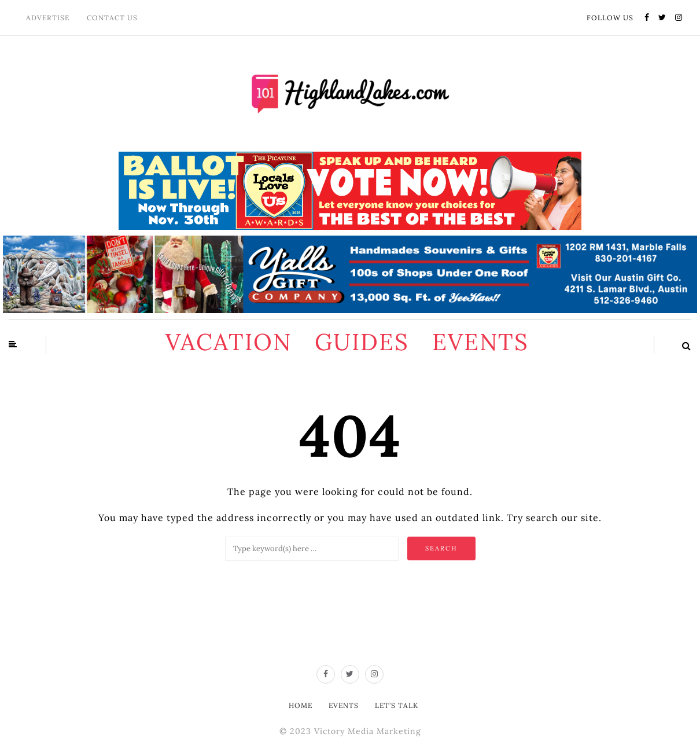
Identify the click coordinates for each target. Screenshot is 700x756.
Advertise (48, 18)
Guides (362, 342)
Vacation (229, 342)
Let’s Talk (397, 705)
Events (480, 342)
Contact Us (112, 18)
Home (301, 705)
